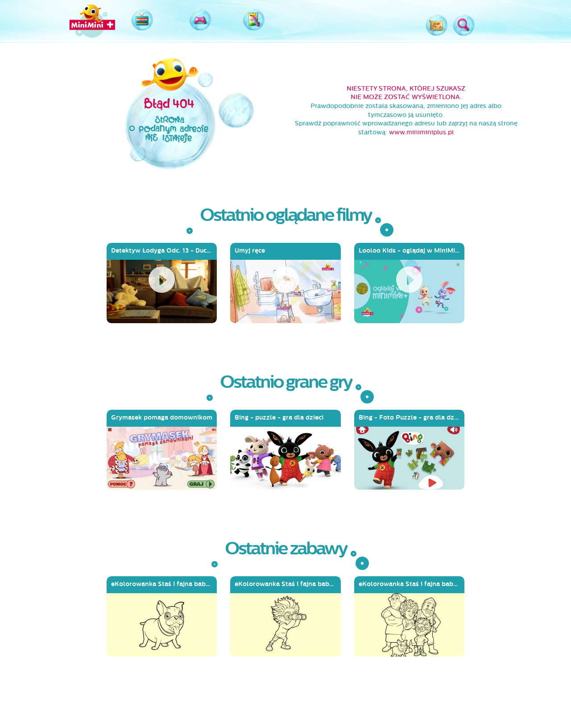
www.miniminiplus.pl (421, 132)
